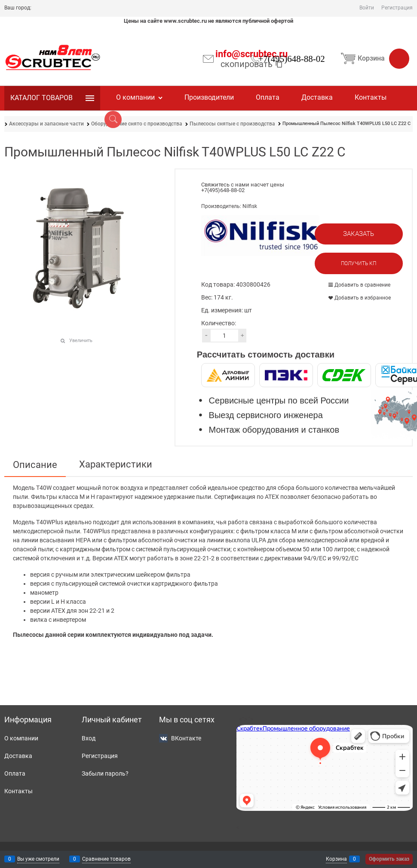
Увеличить (81, 341)
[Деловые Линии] (228, 375)
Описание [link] (35, 465)
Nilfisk (250, 206)
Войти (367, 8)
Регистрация (397, 8)
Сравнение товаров (106, 859)
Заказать (359, 234)
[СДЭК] (344, 375)
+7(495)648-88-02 (291, 59)
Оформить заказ (389, 859)
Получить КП (359, 263)
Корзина (373, 58)
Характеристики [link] (116, 465)
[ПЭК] (286, 375)
